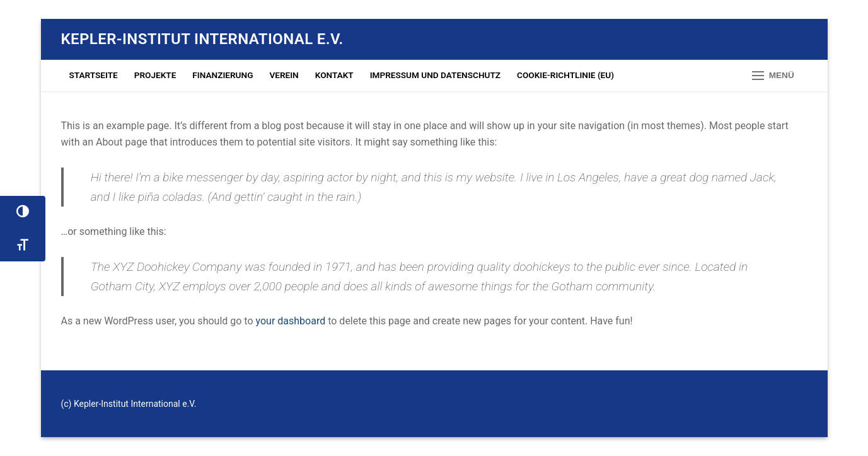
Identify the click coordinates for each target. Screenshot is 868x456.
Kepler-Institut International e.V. (202, 39)
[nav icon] (773, 76)
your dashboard (291, 321)
